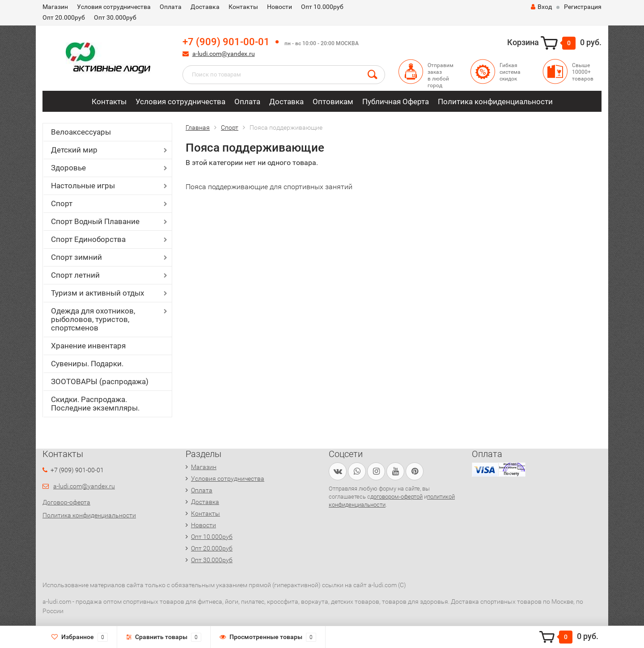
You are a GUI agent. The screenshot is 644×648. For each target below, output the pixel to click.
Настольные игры (83, 186)
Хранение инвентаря (88, 346)
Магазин (55, 7)
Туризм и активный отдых (97, 293)
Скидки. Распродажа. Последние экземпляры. (95, 404)
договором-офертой (396, 497)
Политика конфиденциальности (495, 102)
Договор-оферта (66, 502)
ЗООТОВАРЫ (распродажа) (100, 381)
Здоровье (68, 168)
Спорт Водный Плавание (95, 221)
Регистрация (583, 7)
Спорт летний (75, 275)
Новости (280, 7)
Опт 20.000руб (64, 17)
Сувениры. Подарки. (87, 364)
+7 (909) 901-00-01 (226, 42)
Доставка (205, 7)
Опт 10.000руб (322, 7)
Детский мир (74, 150)
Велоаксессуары (81, 132)
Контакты (243, 7)
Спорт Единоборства (88, 239)
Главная (198, 127)
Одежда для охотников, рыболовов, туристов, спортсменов (93, 319)
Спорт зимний (76, 257)
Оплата (171, 7)
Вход (541, 7)
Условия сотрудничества (114, 7)
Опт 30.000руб (115, 17)
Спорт (62, 203)
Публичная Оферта (396, 102)
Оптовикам (333, 102)
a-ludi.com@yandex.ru (224, 54)
